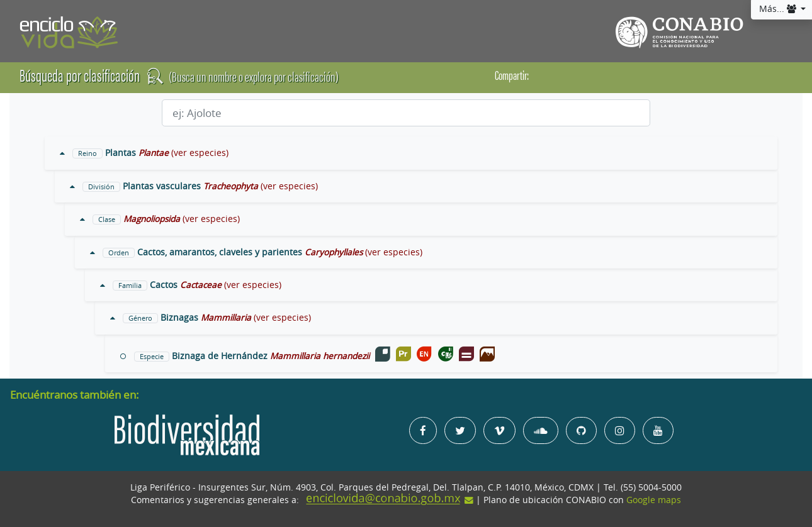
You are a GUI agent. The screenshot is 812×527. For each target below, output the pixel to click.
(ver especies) (200, 153)
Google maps (654, 500)
